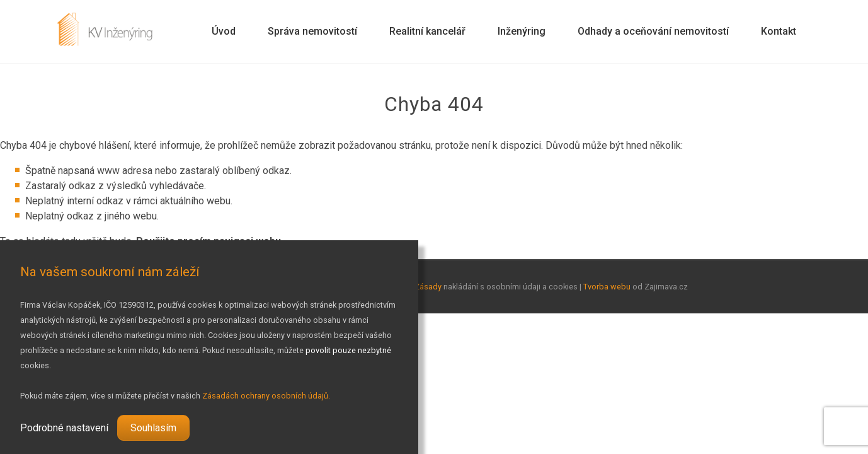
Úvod (224, 31)
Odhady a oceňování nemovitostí (653, 31)
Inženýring (522, 31)
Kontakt (779, 31)
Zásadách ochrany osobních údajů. (266, 396)
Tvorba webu (607, 287)
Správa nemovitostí (312, 31)
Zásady (428, 287)
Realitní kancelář (427, 31)
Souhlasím (153, 428)
